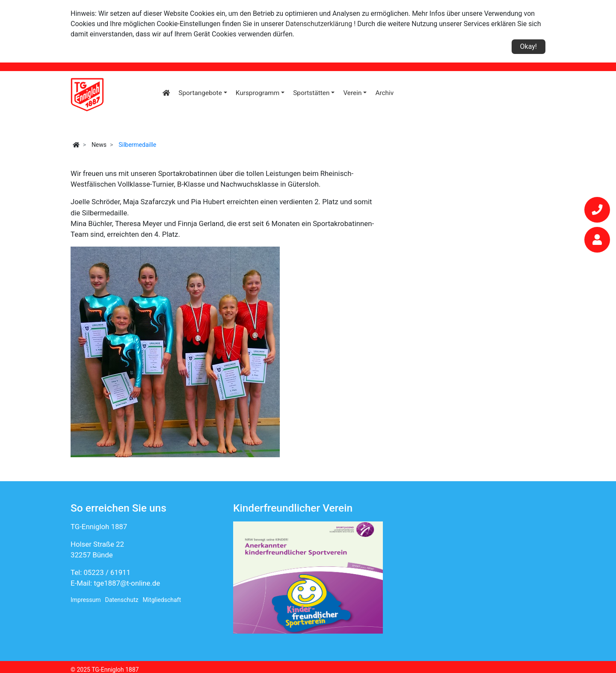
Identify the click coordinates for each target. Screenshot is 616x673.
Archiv (384, 93)
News (99, 145)
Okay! (529, 46)
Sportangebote (200, 93)
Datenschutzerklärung (319, 24)
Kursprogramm (258, 93)
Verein (352, 93)
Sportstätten (311, 93)
